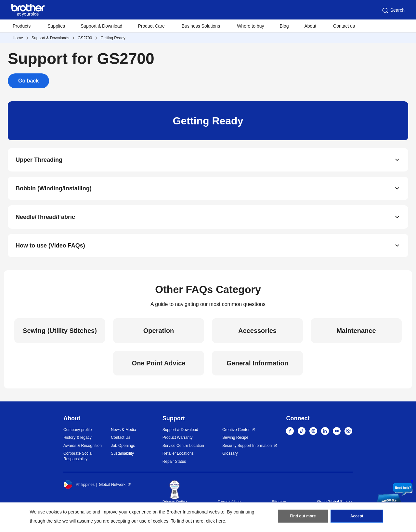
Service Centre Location (183, 446)
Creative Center (236, 430)
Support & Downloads (50, 38)
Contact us (344, 26)
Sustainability (122, 453)
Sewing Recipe (235, 437)
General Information (257, 363)
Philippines (79, 485)
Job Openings (123, 446)
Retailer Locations (178, 453)
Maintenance (356, 331)
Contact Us (120, 437)
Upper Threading (39, 160)
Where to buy (250, 26)
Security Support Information (247, 446)
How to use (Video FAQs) (50, 246)
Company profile (78, 430)
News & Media (123, 430)
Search (393, 10)
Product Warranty (178, 437)
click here (216, 521)
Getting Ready (113, 38)
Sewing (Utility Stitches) (60, 331)
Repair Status (174, 462)
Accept (357, 516)
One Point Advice (159, 363)
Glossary (230, 453)
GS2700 (85, 38)
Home (18, 38)
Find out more (303, 516)
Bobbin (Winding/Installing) (54, 188)
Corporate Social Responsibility (78, 456)
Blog (284, 26)
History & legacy (78, 437)
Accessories (257, 331)
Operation (159, 331)
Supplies (56, 26)
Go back (28, 81)
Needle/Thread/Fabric (45, 217)
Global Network (112, 485)
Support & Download (101, 26)
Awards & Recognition (83, 446)
